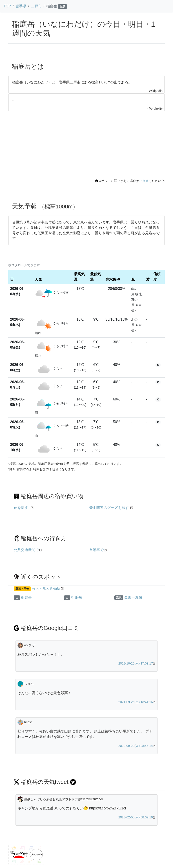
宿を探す (21, 508)
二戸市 (36, 6)
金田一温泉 (133, 597)
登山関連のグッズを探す (109, 508)
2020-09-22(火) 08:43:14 (136, 746)
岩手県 (21, 6)
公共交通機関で (26, 550)
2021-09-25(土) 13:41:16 (136, 702)
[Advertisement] (86, 145)
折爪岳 (77, 597)
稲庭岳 (26, 597)
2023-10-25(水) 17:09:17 (136, 663)
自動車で (96, 550)
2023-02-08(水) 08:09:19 (136, 817)
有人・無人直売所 (46, 588)
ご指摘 (144, 181)
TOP (7, 6)
